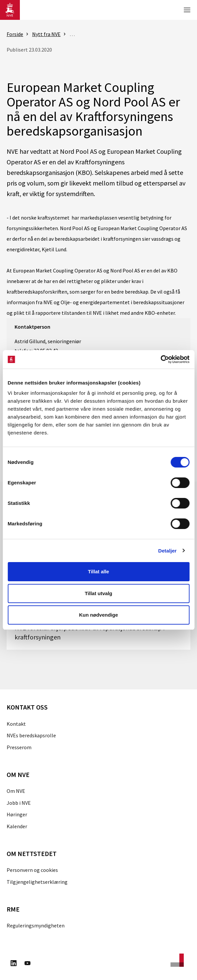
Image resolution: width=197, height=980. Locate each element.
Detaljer (168, 551)
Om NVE (16, 791)
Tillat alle (99, 572)
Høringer (17, 814)
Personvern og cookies (32, 870)
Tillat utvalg (98, 593)
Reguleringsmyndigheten (36, 925)
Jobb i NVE (19, 803)
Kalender (17, 826)
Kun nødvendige (99, 615)
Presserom (19, 747)
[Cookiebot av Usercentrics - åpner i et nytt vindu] (160, 359)
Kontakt (16, 724)
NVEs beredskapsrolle (31, 735)
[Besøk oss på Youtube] (27, 964)
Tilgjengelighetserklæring (37, 882)
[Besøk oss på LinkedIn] (14, 964)
